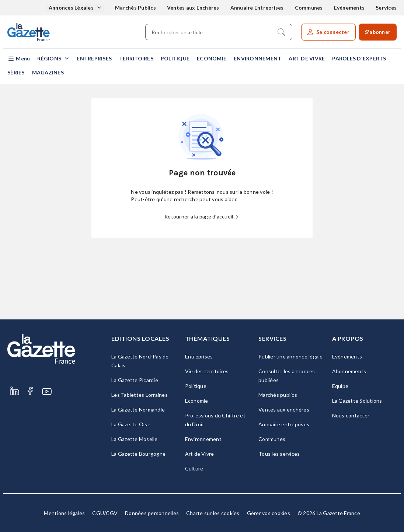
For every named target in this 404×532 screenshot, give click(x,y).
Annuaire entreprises (284, 424)
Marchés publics (278, 395)
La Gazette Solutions (357, 401)
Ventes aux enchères (284, 409)
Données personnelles (152, 513)
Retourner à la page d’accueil (202, 216)
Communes (309, 8)
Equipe (340, 386)
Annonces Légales (72, 8)
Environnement (257, 58)
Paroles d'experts (359, 58)
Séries (16, 72)
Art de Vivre (307, 58)
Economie (212, 58)
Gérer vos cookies (269, 513)
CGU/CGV (105, 513)
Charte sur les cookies (213, 513)
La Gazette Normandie (138, 409)
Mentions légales (64, 513)
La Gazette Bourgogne (138, 454)
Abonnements (349, 371)
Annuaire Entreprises (257, 8)
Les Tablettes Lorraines (140, 395)
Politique (175, 58)
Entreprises (94, 58)
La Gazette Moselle (135, 439)
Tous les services (279, 454)
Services (386, 8)
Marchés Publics (135, 8)
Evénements (349, 8)
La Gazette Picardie (135, 380)
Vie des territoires (207, 371)
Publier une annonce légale (291, 356)
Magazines (48, 72)
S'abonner (378, 32)
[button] (19, 59)
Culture (194, 468)
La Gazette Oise (131, 424)
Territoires (136, 58)
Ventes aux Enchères (193, 8)
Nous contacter (351, 415)
